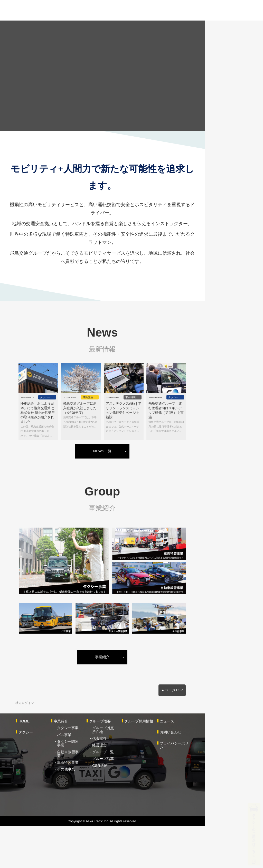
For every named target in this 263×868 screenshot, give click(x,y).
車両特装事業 (82, 797)
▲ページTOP (226, 732)
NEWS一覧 (131, 464)
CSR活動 (124, 804)
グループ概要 (124, 764)
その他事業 (80, 804)
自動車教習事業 (84, 790)
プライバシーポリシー (222, 786)
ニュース (211, 764)
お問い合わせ (215, 775)
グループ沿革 (127, 797)
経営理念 (124, 784)
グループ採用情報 (173, 764)
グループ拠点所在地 (133, 770)
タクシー (30, 775)
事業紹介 (131, 699)
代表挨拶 (124, 777)
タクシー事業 (82, 770)
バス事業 (78, 777)
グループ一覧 (127, 790)
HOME (28, 764)
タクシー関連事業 (86, 784)
